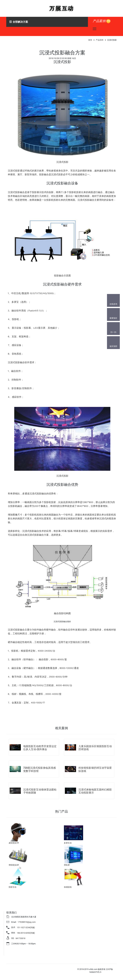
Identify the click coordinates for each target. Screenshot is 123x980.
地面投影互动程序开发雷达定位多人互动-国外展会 (40, 748)
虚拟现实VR (14, 843)
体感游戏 (68, 887)
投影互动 (12, 887)
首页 (90, 40)
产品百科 (100, 40)
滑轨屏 (67, 865)
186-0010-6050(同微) (26, 933)
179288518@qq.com (27, 922)
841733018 (20, 938)
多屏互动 (68, 843)
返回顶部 (113, 346)
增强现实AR (14, 865)
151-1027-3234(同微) (26, 928)
